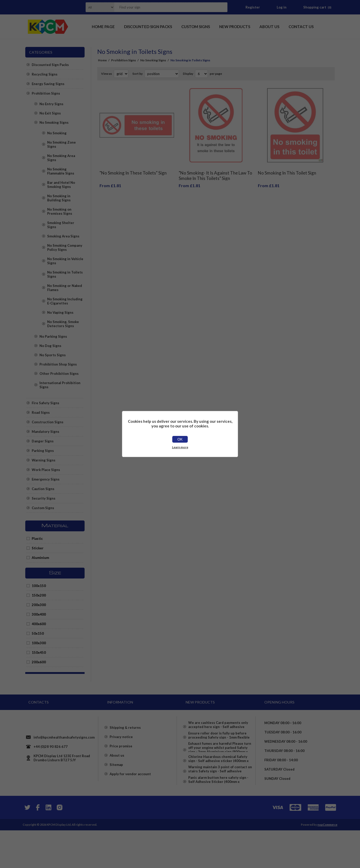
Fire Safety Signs (46, 403)
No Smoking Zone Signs (62, 144)
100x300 (39, 643)
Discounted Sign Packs (50, 65)
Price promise (121, 766)
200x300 (39, 605)
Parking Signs (43, 451)
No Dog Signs (50, 346)
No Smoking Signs (54, 122)
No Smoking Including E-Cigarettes (65, 301)
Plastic (37, 539)
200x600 (39, 662)
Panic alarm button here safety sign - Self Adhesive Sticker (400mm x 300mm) (218, 817)
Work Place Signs (46, 470)
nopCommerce (327, 862)
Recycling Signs (45, 74)
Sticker (38, 548)
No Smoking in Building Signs (59, 198)
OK (180, 439)
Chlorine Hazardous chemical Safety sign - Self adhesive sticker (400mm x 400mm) (218, 782)
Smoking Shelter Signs (61, 225)
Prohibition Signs (46, 93)
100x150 (39, 586)
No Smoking (57, 133)
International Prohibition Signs (60, 385)
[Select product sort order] (162, 74)
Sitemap (116, 785)
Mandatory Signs (46, 432)
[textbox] (164, 7)
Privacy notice (121, 757)
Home (102, 60)
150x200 (39, 595)
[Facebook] (38, 845)
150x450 (39, 652)
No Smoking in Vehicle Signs (65, 261)
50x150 (38, 633)
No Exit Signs (50, 113)
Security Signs (44, 498)
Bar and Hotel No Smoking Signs (61, 185)
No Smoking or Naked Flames (65, 288)
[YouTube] (48, 845)
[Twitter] (27, 845)
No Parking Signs (53, 336)
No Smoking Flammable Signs (61, 171)
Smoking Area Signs (63, 236)
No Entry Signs (51, 104)
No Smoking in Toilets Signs (65, 274)
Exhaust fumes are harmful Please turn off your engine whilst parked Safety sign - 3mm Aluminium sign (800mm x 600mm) (220, 762)
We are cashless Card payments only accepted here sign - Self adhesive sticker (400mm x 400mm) (218, 725)
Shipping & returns (125, 748)
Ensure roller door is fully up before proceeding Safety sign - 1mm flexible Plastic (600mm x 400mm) (219, 743)
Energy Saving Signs (48, 84)
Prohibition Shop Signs (58, 364)
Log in (282, 7)
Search (222, 7)
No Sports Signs (53, 355)
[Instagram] (59, 845)
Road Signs (41, 412)
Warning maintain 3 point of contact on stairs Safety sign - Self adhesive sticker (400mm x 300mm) (220, 799)
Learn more (180, 447)
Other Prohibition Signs (59, 374)
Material (55, 526)
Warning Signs (44, 460)
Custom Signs (43, 508)
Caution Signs (43, 489)
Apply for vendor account (130, 794)
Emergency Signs (46, 479)
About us (117, 776)
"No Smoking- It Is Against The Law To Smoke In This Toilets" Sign (215, 172)
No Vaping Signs (60, 312)
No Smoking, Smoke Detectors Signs (63, 324)
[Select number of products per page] (201, 74)
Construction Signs (48, 422)
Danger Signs (43, 441)
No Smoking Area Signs (61, 158)
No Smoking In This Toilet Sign (287, 169)
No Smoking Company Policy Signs (65, 247)
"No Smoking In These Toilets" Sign (133, 169)
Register (253, 7)
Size (55, 573)
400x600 (39, 624)
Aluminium (40, 558)
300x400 (39, 614)
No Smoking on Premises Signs (60, 211)
